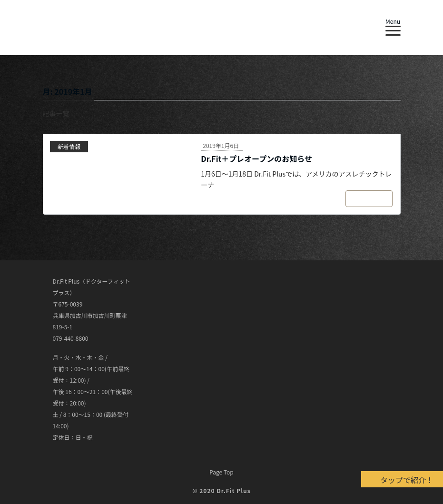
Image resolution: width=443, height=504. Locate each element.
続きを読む (368, 199)
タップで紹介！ (407, 480)
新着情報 (69, 146)
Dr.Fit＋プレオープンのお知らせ (256, 158)
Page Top (221, 472)
